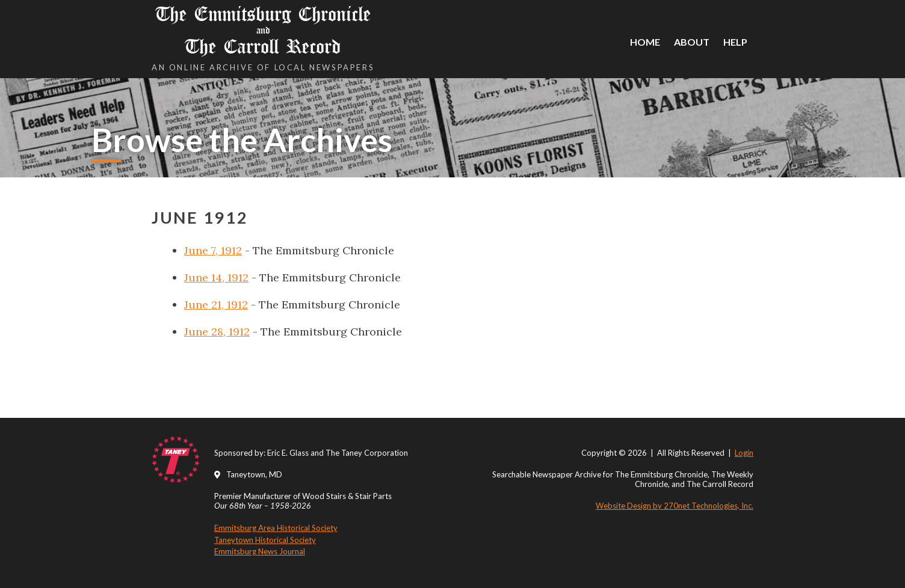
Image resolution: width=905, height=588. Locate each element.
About (692, 42)
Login (744, 453)
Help (735, 42)
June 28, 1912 (217, 332)
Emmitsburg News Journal (260, 551)
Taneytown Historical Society (265, 540)
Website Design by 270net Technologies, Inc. (675, 506)
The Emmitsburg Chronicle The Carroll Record (263, 30)
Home (645, 42)
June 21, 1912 (216, 305)
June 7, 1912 (213, 250)
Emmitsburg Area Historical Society (276, 528)
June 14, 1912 (216, 277)
